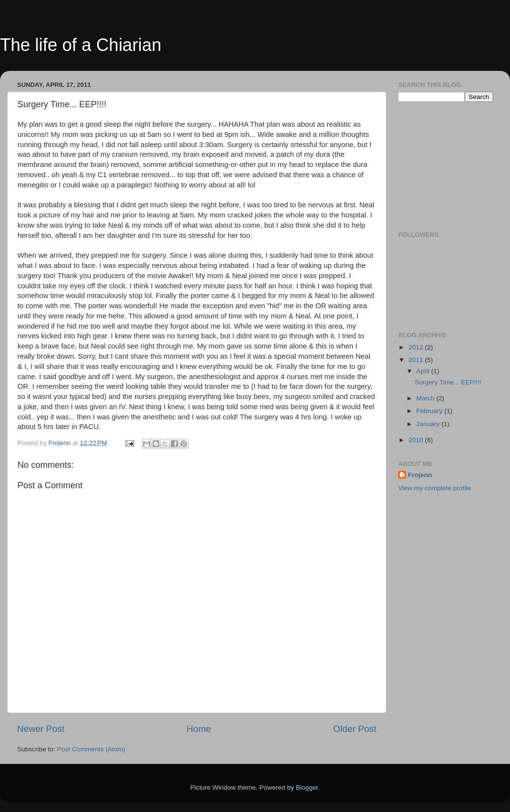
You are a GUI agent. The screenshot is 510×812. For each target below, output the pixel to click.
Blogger (307, 787)
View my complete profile (435, 488)
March (426, 398)
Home (199, 729)
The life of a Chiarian (81, 45)
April (424, 371)
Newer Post (41, 729)
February (430, 411)
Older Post (355, 729)
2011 (417, 360)
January (429, 424)
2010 (417, 440)
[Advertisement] (447, 165)
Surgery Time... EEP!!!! (448, 382)
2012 (417, 347)
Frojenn (420, 475)
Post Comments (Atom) (91, 749)
